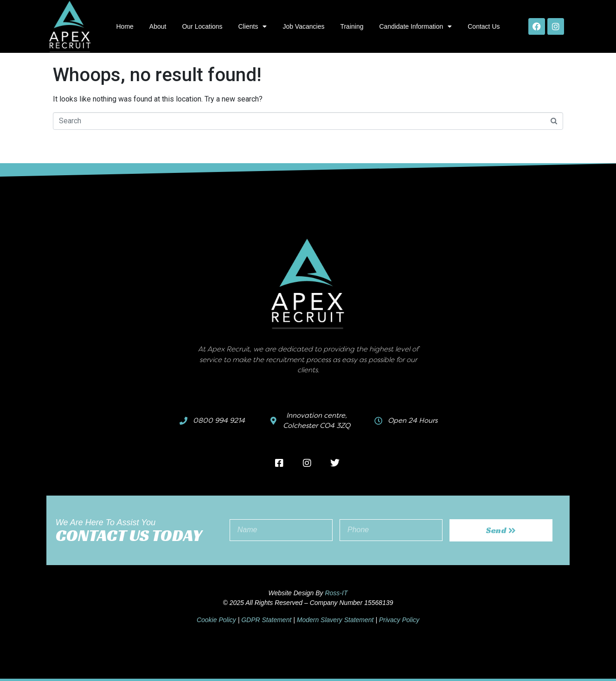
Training (352, 26)
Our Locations (202, 26)
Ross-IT (336, 593)
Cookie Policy (216, 620)
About (158, 26)
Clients (253, 26)
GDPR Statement (266, 620)
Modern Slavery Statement (335, 620)
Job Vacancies (303, 26)
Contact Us (484, 26)
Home (125, 26)
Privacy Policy (399, 620)
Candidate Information (415, 26)
